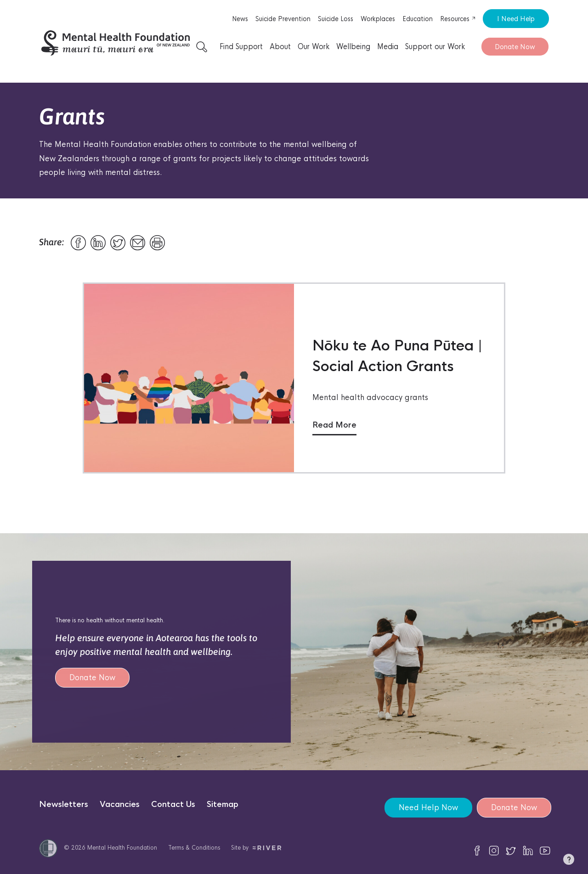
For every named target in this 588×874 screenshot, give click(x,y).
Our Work (314, 47)
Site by (256, 848)
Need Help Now (428, 808)
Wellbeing (353, 47)
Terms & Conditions (194, 848)
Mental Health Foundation (122, 848)
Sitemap (223, 804)
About (280, 47)
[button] (569, 861)
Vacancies (120, 804)
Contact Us (173, 804)
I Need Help (516, 19)
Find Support (241, 47)
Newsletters (64, 804)
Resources (458, 19)
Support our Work (435, 47)
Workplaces (378, 19)
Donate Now (515, 47)
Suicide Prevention (283, 19)
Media (388, 47)
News (240, 19)
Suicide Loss (336, 19)
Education (418, 19)
